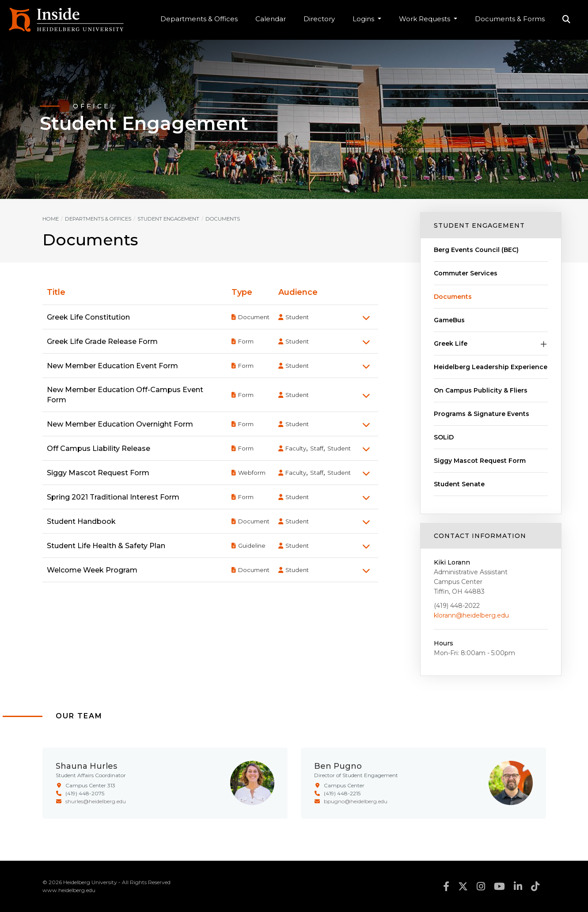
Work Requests (425, 19)
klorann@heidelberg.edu (471, 615)
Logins (364, 19)
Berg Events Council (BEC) (476, 250)
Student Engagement (479, 225)
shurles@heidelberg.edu (96, 801)
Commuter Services (466, 273)
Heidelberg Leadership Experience (491, 367)
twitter (463, 886)
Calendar (271, 19)
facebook (446, 886)
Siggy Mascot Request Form (480, 461)
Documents (453, 297)
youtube (499, 886)
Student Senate (459, 484)
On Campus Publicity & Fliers (481, 390)
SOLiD (444, 437)
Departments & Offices (199, 19)
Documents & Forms (510, 19)
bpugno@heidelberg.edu (356, 801)
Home (51, 219)
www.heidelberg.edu (69, 890)
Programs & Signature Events (482, 414)
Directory (319, 19)
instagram (481, 886)
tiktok (535, 886)
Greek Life (451, 343)
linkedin (518, 886)
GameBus (449, 320)
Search (566, 20)
